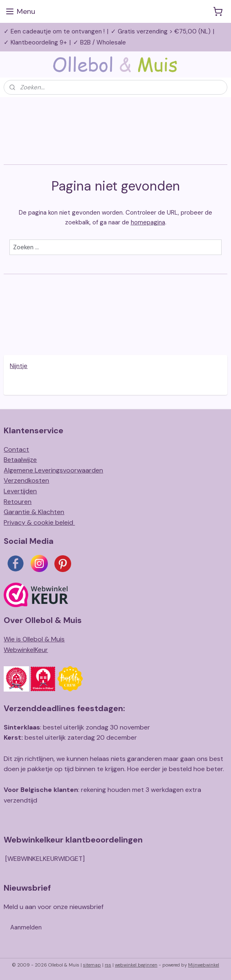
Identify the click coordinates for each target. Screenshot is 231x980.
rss (108, 965)
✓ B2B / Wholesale (100, 42)
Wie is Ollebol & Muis (34, 639)
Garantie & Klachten (34, 512)
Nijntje (19, 366)
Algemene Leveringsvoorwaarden (53, 470)
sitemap (92, 965)
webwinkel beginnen (136, 965)
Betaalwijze (20, 460)
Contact (16, 449)
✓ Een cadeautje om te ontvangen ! (54, 31)
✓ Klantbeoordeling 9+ (35, 42)
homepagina (148, 222)
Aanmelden (26, 927)
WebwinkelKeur (26, 650)
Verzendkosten (26, 480)
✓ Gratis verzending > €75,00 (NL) (161, 31)
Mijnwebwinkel (204, 965)
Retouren (18, 502)
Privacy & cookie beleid (39, 522)
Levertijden (20, 491)
